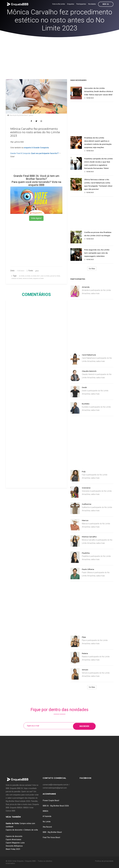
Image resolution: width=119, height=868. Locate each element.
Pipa (84, 637)
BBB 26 (106, 4)
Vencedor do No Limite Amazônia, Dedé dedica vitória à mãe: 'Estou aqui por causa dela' (99, 91)
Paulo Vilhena (88, 569)
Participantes (81, 4)
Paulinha (86, 553)
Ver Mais (92, 269)
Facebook (86, 778)
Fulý (84, 472)
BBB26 (45, 811)
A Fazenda (47, 816)
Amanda (86, 287)
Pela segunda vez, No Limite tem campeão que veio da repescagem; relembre (97, 253)
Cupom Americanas (13, 839)
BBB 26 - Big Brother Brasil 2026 (56, 806)
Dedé (84, 387)
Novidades (92, 4)
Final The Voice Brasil (51, 837)
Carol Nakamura (89, 355)
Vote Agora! (36, 218)
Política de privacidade (104, 861)
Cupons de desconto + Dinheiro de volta (22, 830)
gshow (37, 271)
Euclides (86, 404)
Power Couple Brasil (51, 800)
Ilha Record (47, 827)
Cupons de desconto (14, 836)
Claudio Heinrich (89, 371)
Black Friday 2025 (13, 849)
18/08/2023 (89, 98)
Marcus (85, 520)
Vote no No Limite (59, 4)
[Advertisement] (60, 55)
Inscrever (84, 726)
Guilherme (87, 504)
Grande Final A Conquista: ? (35, 153)
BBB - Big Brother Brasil (52, 832)
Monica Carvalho (89, 537)
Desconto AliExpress (14, 846)
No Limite (47, 822)
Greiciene (86, 488)
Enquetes (71, 4)
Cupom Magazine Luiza (15, 843)
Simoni (85, 670)
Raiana (85, 653)
